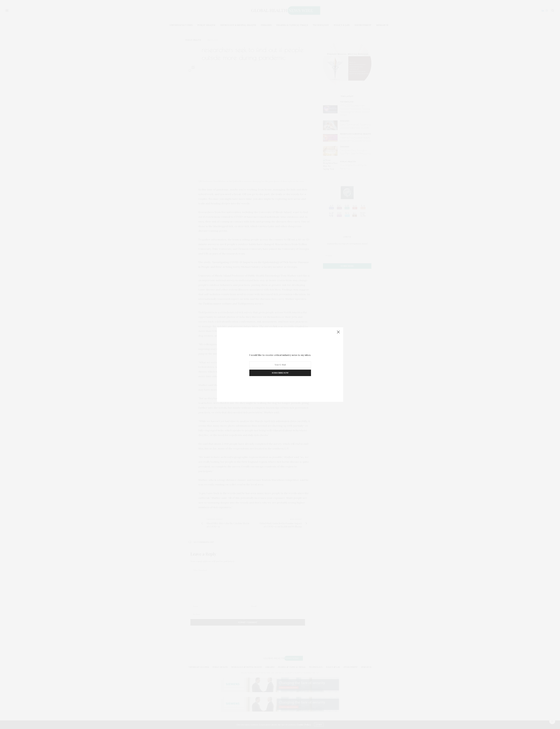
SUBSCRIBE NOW (280, 373)
